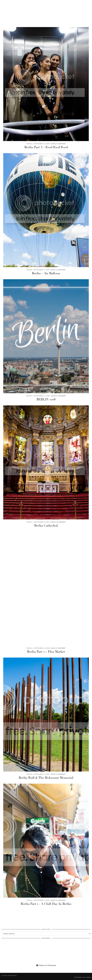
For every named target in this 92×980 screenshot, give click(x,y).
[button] (89, 3)
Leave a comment (58, 144)
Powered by (82, 977)
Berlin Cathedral (46, 526)
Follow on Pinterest (46, 965)
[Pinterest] (7, 3)
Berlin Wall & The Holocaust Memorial (46, 778)
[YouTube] (11, 3)
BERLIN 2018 (46, 399)
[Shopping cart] (28, 3)
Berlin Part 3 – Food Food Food (46, 147)
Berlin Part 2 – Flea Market (46, 652)
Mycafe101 (46, 10)
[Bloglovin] (20, 3)
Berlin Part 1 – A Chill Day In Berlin (46, 904)
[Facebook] (16, 3)
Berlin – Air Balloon (46, 273)
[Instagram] (3, 3)
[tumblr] (24, 3)
